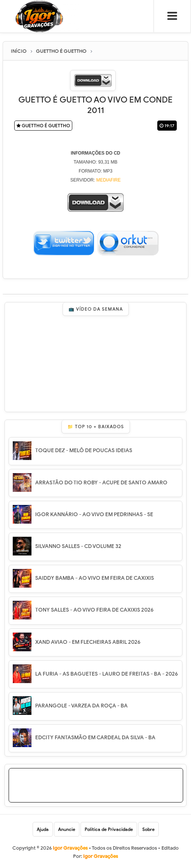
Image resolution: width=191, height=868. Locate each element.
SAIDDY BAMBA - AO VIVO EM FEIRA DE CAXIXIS (95, 578)
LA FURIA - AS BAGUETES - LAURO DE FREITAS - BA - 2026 (107, 674)
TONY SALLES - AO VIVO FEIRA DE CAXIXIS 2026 (94, 610)
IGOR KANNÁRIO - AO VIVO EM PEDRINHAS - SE (94, 514)
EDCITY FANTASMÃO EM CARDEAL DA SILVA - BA (95, 738)
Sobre (148, 829)
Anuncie (67, 829)
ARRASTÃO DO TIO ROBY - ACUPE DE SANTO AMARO (101, 483)
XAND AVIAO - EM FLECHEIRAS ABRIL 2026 (88, 642)
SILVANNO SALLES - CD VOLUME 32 (78, 546)
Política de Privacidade (109, 829)
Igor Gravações (101, 856)
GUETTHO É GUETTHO (43, 126)
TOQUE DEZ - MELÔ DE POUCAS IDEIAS (84, 450)
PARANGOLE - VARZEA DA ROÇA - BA (81, 706)
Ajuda (43, 829)
